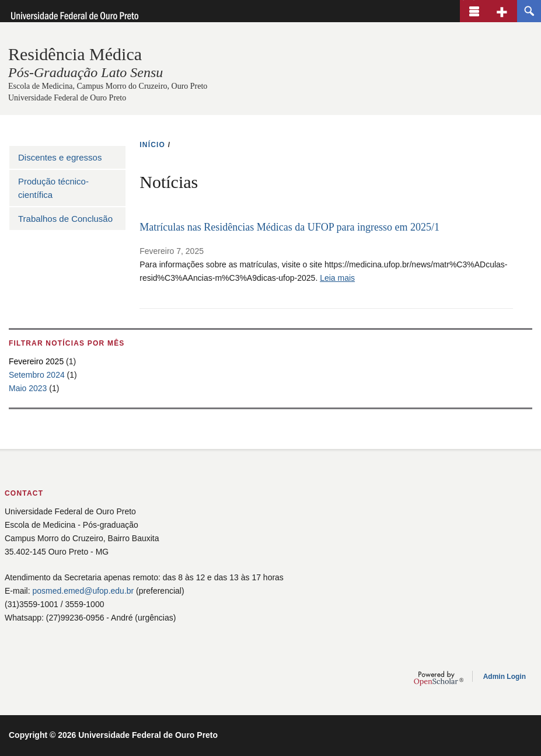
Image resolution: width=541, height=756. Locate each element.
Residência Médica (75, 54)
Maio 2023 (28, 388)
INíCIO (152, 145)
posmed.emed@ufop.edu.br (83, 591)
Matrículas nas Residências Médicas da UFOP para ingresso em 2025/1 (289, 227)
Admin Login (505, 677)
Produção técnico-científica (53, 188)
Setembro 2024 (37, 375)
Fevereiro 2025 (36, 361)
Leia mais (337, 278)
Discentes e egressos (60, 157)
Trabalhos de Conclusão (65, 219)
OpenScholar (439, 678)
